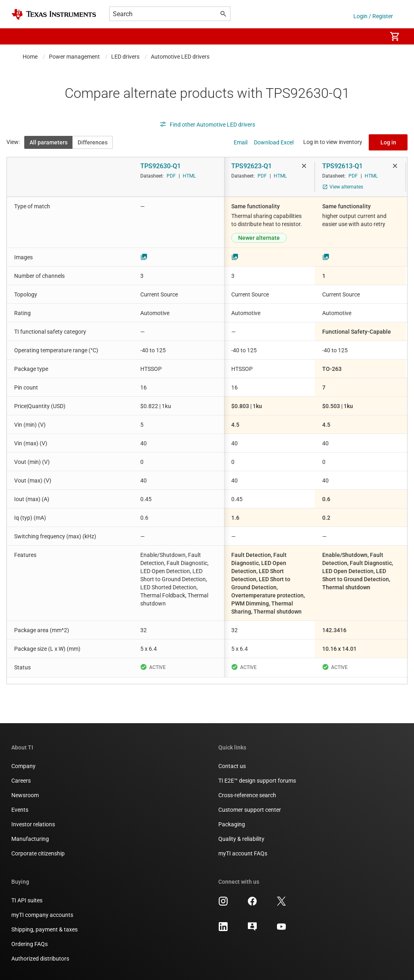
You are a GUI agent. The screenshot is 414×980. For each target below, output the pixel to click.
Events (20, 810)
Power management (74, 57)
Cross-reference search (247, 795)
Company (23, 766)
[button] (19, 36)
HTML (189, 176)
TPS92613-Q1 (342, 166)
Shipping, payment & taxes (44, 929)
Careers (21, 781)
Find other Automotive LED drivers (207, 125)
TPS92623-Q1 (251, 166)
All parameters (49, 142)
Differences (93, 142)
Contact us (232, 766)
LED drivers (125, 57)
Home (30, 57)
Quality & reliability (241, 839)
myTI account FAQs (243, 853)
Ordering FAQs (30, 944)
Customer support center (250, 810)
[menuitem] (372, 36)
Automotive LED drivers (180, 57)
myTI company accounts (42, 915)
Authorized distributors (40, 959)
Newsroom (25, 795)
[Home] (54, 14)
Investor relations (33, 824)
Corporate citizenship (38, 853)
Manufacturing (30, 839)
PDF (171, 176)
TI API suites (27, 900)
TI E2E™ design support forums (257, 781)
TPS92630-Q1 (161, 166)
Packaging (232, 824)
